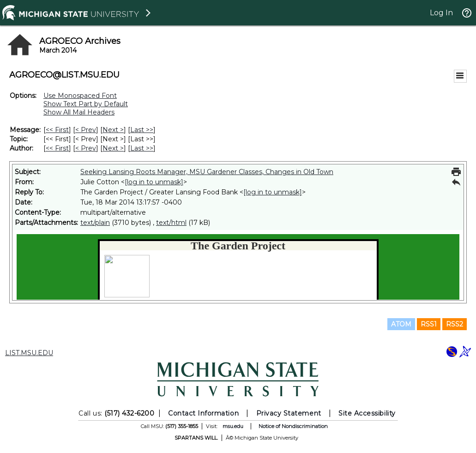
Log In (441, 13)
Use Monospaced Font (80, 96)
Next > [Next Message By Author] (113, 148)
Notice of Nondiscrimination (293, 426)
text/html (171, 223)
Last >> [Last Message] (142, 130)
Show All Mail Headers (79, 112)
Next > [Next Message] (113, 130)
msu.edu (233, 426)
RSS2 (455, 324)
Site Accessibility (367, 413)
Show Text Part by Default (86, 104)
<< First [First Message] (57, 130)
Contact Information (203, 413)
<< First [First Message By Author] (57, 148)
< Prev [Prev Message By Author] (86, 148)
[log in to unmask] (154, 182)
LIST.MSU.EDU (29, 353)
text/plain (95, 223)
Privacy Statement (289, 413)
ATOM (401, 324)
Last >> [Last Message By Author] (142, 148)
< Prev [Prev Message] (86, 130)
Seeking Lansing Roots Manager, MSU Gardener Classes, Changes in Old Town (207, 172)
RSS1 (429, 324)
